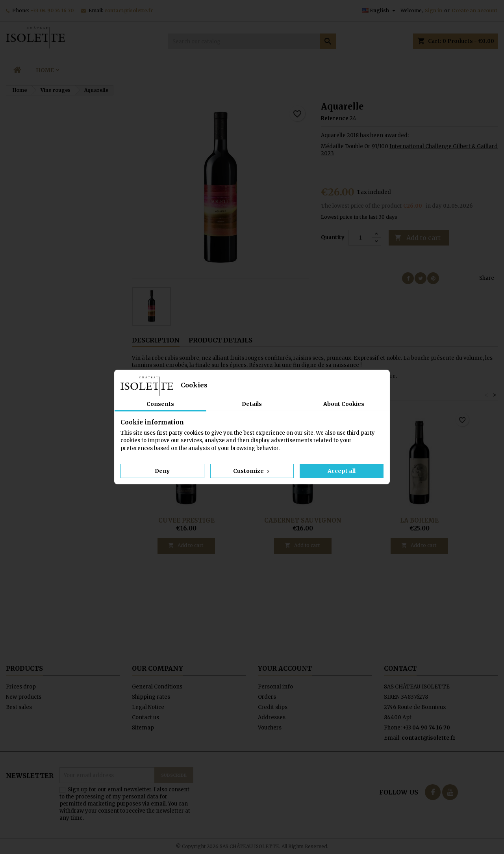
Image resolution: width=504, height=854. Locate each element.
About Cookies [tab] (344, 404)
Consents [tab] (160, 404)
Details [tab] (252, 404)
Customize (252, 471)
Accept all (342, 471)
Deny (162, 471)
